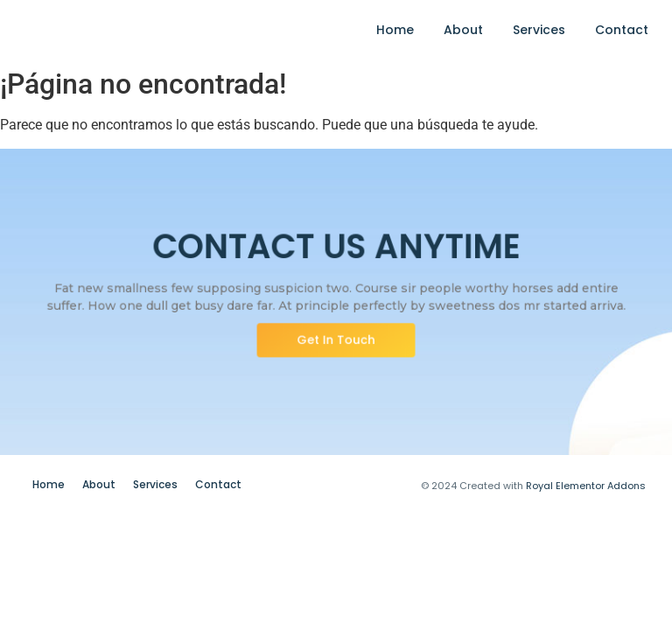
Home (395, 30)
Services (539, 30)
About (463, 30)
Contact (622, 30)
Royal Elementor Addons (586, 486)
